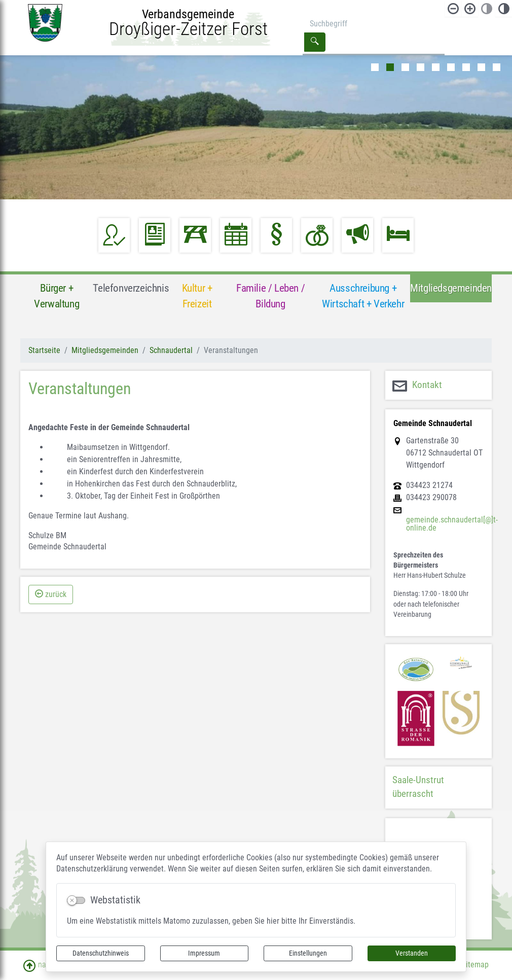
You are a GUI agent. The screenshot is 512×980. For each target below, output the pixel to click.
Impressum (204, 953)
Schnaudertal (171, 350)
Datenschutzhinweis (101, 953)
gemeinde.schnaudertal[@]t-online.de (452, 524)
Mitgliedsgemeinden (105, 350)
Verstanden (412, 953)
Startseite (44, 350)
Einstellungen (308, 953)
